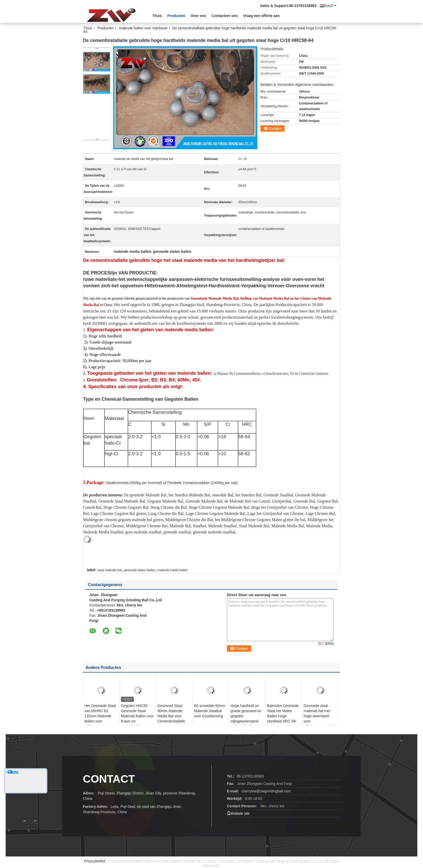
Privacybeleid (95, 861)
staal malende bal (109, 570)
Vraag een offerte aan (261, 16)
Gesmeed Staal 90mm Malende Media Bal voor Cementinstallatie (171, 713)
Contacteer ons (225, 16)
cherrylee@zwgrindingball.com (266, 791)
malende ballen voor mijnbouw (143, 28)
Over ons (199, 16)
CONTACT (109, 779)
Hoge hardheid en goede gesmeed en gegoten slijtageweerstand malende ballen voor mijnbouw (247, 719)
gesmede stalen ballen (139, 570)
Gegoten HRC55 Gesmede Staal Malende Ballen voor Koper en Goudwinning (137, 716)
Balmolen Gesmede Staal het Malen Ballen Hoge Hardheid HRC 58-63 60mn (283, 716)
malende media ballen (173, 570)
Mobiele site (238, 813)
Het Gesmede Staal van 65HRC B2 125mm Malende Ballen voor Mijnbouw (100, 716)
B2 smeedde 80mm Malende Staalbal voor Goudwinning (210, 711)
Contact (275, 128)
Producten (176, 16)
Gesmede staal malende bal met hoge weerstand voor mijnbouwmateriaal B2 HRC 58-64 (319, 719)
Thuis (157, 16)
